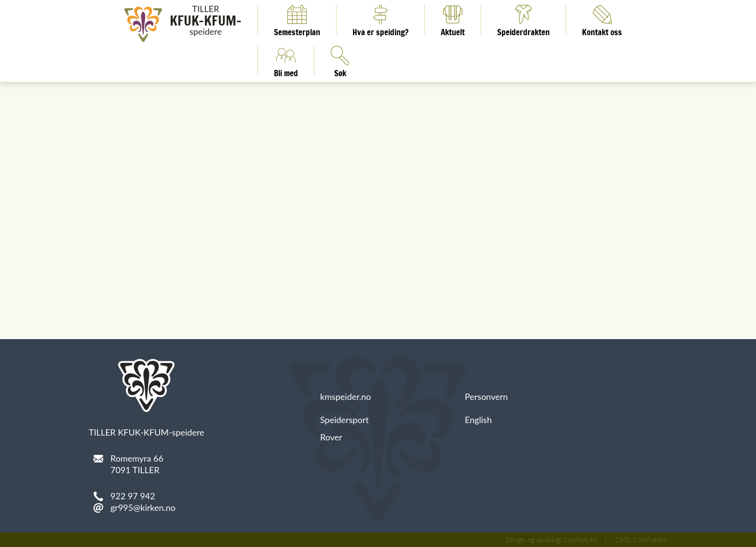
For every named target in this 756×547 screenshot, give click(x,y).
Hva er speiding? (380, 20)
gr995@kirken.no (143, 507)
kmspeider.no (346, 397)
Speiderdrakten (523, 20)
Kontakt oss (602, 20)
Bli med (286, 61)
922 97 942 (133, 496)
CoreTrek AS (581, 540)
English (478, 420)
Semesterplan (297, 20)
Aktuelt (453, 20)
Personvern (486, 397)
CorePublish (650, 540)
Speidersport (344, 420)
